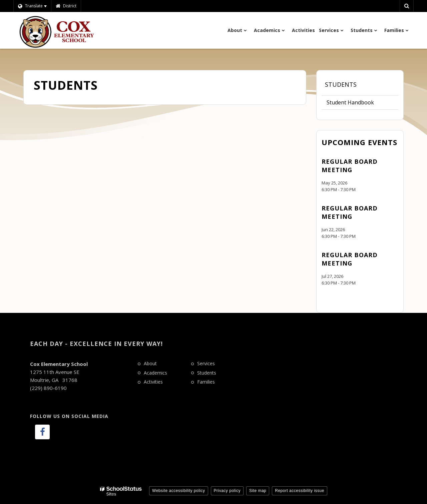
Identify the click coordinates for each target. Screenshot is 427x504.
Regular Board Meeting (350, 166)
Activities (153, 382)
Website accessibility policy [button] (179, 491)
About (150, 363)
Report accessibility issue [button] (300, 491)
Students (341, 84)
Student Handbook (350, 102)
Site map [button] (258, 491)
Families (206, 382)
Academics (155, 373)
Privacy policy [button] (227, 491)
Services (206, 363)
